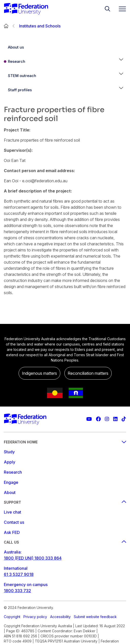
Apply (10, 462)
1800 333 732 (17, 591)
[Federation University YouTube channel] (89, 419)
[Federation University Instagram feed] (107, 419)
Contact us (14, 522)
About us (16, 47)
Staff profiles (20, 90)
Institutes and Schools (40, 26)
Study (9, 452)
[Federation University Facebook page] (98, 419)
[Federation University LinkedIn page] (115, 419)
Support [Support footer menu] (65, 502)
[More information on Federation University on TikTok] (124, 419)
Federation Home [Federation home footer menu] (65, 442)
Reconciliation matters (88, 373)
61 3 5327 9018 (19, 574)
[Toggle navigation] (120, 9)
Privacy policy (35, 617)
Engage (11, 482)
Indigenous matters (39, 373)
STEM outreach (22, 76)
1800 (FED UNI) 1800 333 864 (33, 558)
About (10, 492)
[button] (121, 62)
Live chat (12, 512)
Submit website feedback (95, 617)
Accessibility (60, 617)
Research (17, 61)
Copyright (12, 617)
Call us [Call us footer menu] (65, 542)
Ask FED (12, 532)
